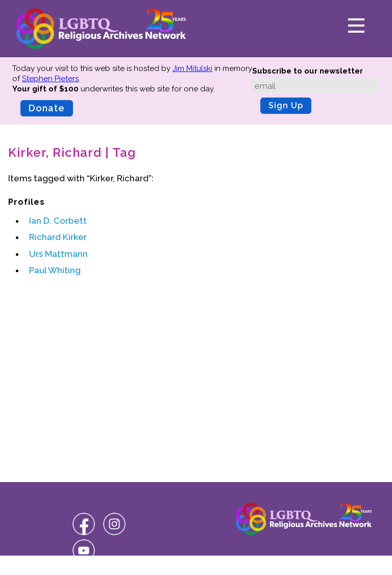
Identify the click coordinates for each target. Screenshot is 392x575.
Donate (47, 108)
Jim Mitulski (192, 68)
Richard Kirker (58, 237)
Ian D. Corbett (58, 221)
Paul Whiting (55, 270)
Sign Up (286, 105)
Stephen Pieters (50, 79)
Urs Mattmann (58, 254)
